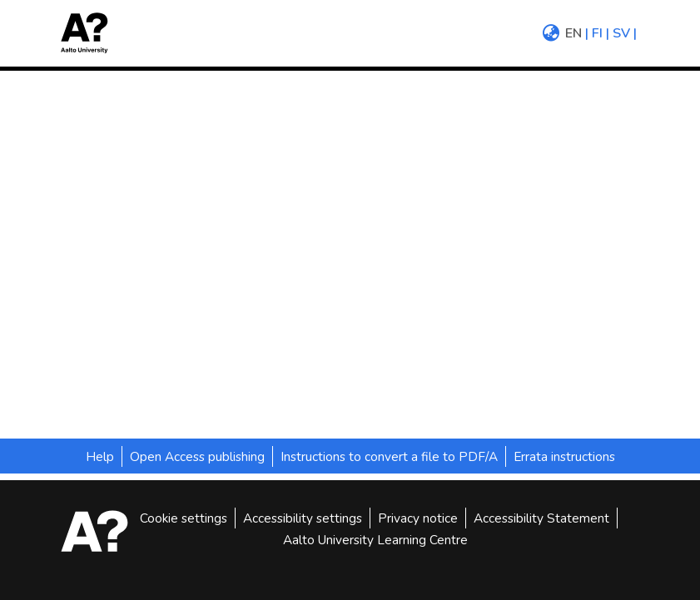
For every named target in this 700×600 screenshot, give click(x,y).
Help (100, 456)
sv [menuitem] (621, 33)
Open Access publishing (197, 456)
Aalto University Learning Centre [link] (375, 540)
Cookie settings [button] (184, 518)
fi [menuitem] (597, 33)
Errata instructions (564, 456)
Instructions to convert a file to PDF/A (389, 456)
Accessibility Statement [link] (541, 518)
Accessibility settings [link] (303, 518)
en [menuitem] (573, 33)
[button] (90, 33)
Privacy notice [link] (418, 518)
